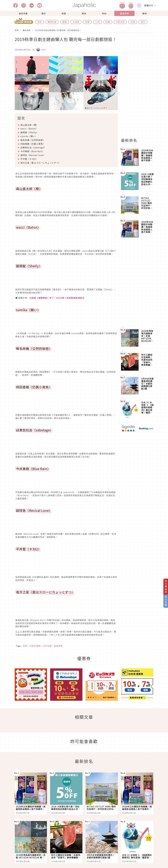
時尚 (104, 13)
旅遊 (64, 13)
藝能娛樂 (124, 13)
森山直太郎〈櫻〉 (29, 125)
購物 (145, 13)
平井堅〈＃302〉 (29, 159)
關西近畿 (52, 22)
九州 (98, 22)
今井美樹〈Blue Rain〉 (32, 151)
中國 (133, 22)
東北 (143, 22)
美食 (84, 13)
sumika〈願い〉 (29, 136)
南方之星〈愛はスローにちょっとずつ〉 (41, 163)
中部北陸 (120, 22)
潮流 (43, 13)
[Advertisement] (139, 96)
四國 (108, 22)
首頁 (17, 30)
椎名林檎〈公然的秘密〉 (33, 140)
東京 (40, 22)
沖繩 (87, 22)
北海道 (76, 22)
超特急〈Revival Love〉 (33, 155)
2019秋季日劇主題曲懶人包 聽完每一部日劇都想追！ (58, 30)
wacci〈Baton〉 (29, 129)
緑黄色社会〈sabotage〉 (33, 147)
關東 (65, 22)
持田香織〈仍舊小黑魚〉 (33, 144)
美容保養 (23, 13)
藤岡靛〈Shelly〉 (29, 132)
